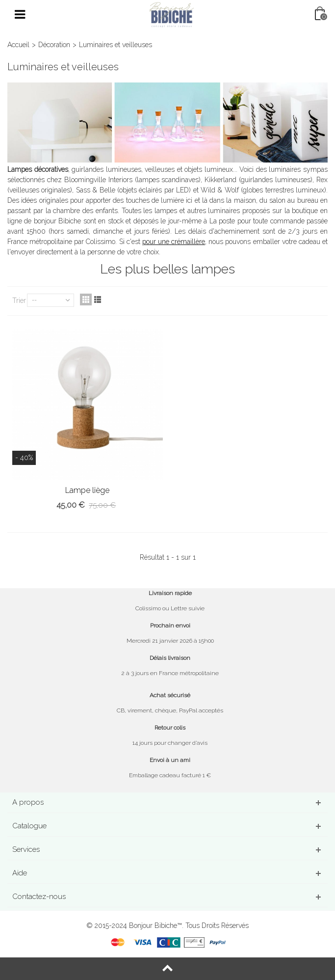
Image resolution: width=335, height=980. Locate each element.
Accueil (18, 45)
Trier (19, 300)
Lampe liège (87, 490)
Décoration (54, 45)
